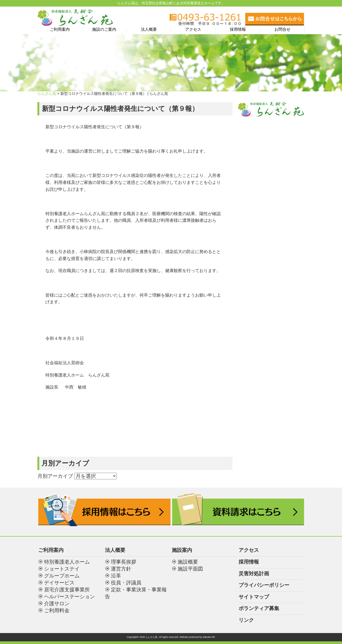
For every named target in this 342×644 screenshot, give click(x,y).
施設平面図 (190, 569)
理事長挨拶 (124, 562)
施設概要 (188, 562)
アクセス (193, 29)
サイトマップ (254, 597)
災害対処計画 (254, 574)
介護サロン (57, 604)
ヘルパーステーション (69, 597)
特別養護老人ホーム (67, 562)
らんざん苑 (47, 94)
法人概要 (149, 29)
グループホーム (62, 576)
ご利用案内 (60, 29)
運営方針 (121, 569)
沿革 (116, 576)
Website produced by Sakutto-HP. (197, 637)
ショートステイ (62, 569)
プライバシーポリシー (264, 585)
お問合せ (282, 29)
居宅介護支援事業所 (67, 590)
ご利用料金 (57, 610)
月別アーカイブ (55, 476)
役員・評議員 (126, 583)
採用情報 (238, 29)
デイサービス (59, 583)
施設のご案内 (104, 29)
